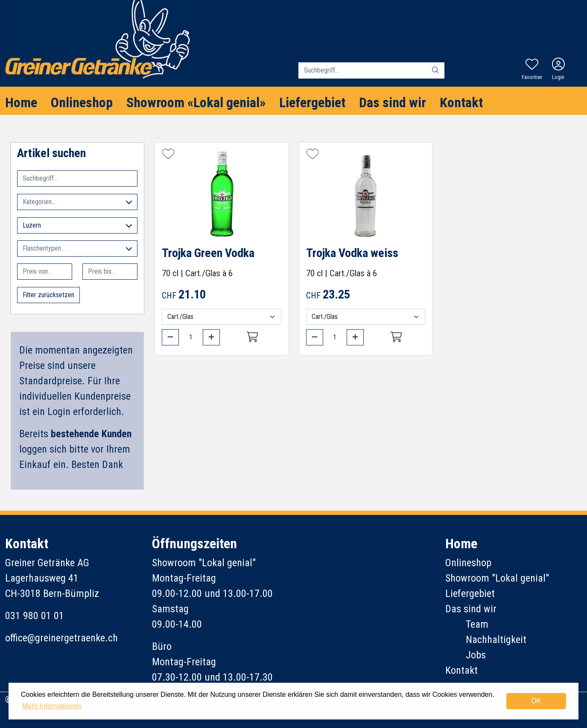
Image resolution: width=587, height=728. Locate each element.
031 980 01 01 (35, 616)
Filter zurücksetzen (48, 295)
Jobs (476, 655)
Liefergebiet (312, 102)
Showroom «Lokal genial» (196, 102)
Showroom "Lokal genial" (497, 578)
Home (21, 102)
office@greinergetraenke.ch (61, 638)
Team (477, 624)
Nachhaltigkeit (496, 640)
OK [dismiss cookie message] (536, 701)
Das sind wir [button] (393, 102)
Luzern (77, 225)
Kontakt (461, 102)
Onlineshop (82, 102)
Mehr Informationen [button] (52, 706)
